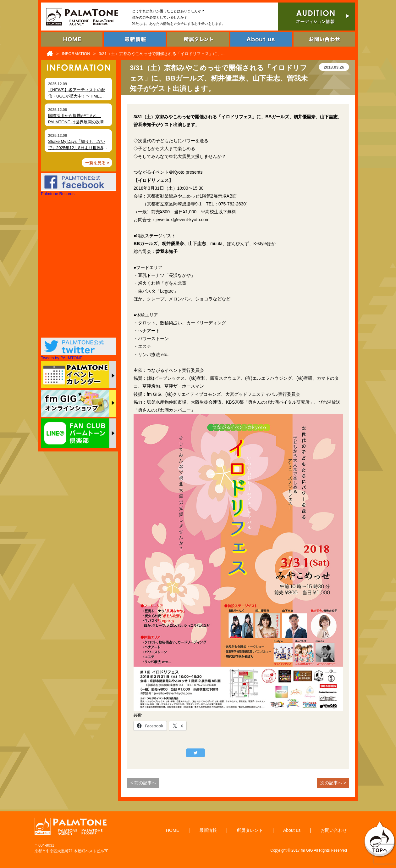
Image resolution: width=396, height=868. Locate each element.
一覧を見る (95, 163)
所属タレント (250, 830)
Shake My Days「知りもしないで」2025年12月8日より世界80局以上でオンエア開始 (77, 148)
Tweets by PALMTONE (62, 358)
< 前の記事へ (143, 783)
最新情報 (208, 830)
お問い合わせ (334, 830)
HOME (173, 830)
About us (292, 830)
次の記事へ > (333, 783)
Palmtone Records (58, 194)
